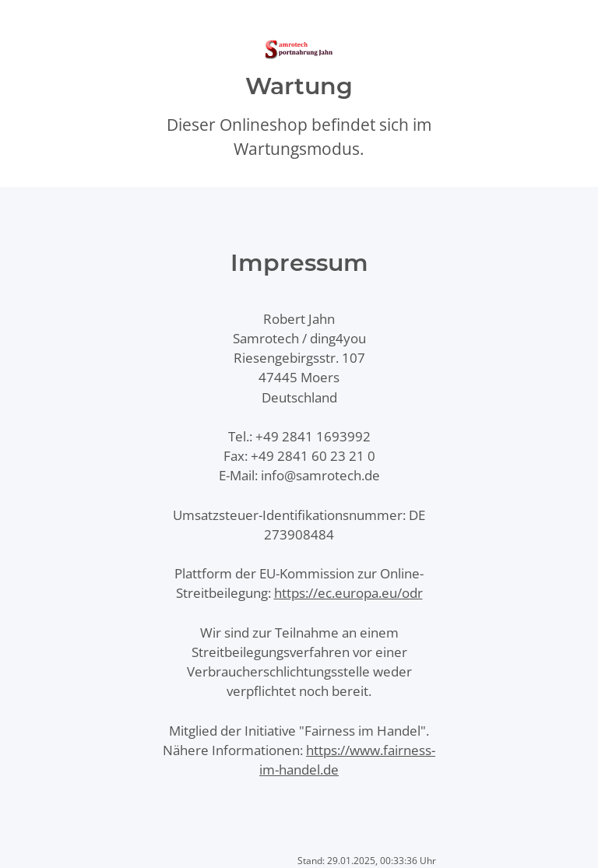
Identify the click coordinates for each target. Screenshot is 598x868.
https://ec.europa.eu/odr (348, 593)
